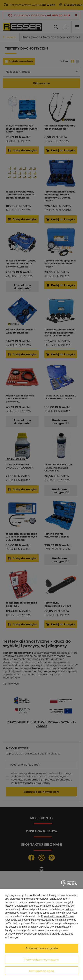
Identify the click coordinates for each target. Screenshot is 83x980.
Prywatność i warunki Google (57, 916)
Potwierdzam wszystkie (42, 948)
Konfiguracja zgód (41, 971)
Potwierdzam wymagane (41, 960)
